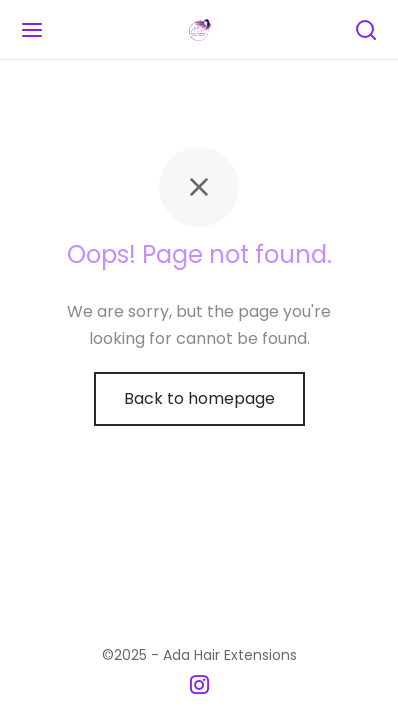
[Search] (366, 30)
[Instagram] (199, 686)
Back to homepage (199, 398)
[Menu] (32, 30)
